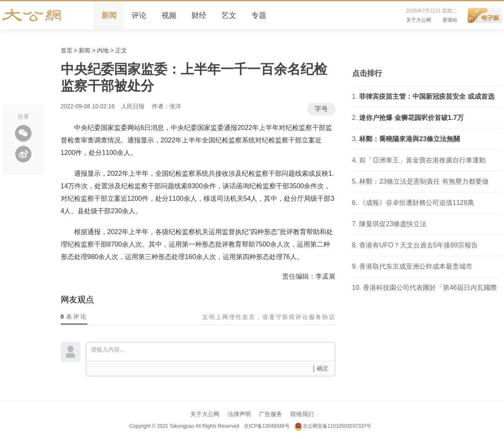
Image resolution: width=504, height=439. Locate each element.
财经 (199, 15)
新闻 (109, 15)
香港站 (450, 20)
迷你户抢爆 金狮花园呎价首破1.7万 (411, 118)
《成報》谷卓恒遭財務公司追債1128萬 (417, 203)
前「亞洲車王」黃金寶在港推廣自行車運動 (422, 160)
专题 (259, 15)
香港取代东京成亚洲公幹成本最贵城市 (416, 266)
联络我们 (302, 414)
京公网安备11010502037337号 (333, 426)
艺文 (229, 15)
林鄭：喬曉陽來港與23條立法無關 (410, 139)
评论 (139, 15)
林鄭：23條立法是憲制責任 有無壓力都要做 (424, 181)
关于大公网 (419, 20)
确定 (323, 368)
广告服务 (271, 414)
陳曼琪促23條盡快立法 (393, 224)
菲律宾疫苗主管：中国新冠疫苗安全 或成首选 (427, 96)
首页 (67, 50)
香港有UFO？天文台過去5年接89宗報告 (418, 245)
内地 (103, 50)
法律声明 (239, 414)
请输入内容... (213, 351)
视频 (169, 15)
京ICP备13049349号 (267, 426)
